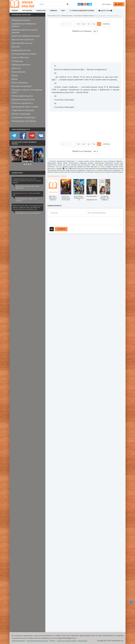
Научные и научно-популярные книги (27, 91)
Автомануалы (83, 641)
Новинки (54, 11)
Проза (15, 75)
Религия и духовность (22, 103)
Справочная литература (23, 117)
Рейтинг (53, 641)
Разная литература (21, 114)
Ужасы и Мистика (20, 57)
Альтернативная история (24, 54)
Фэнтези (16, 47)
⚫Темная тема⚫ (105, 11)
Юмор (15, 79)
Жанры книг (41, 11)
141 (89, 24)
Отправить (61, 229)
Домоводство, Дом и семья (25, 107)
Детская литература (22, 86)
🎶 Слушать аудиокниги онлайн (82, 11)
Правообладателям (18, 641)
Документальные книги (23, 99)
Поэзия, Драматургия (22, 96)
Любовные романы (21, 20)
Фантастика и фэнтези (23, 39)
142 (94, 24)
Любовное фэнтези (21, 65)
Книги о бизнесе (20, 82)
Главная (15, 11)
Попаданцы (17, 61)
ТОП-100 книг (27, 11)
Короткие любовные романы (26, 36)
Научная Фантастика (22, 43)
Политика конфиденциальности (37, 641)
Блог (63, 11)
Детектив (16, 68)
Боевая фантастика (21, 50)
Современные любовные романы (24, 25)
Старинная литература (23, 110)
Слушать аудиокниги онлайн (67, 641)
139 (78, 24)
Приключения (18, 72)
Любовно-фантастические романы (25, 31)
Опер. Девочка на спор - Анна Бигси (28, 213)
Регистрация (106, 4)
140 (84, 24)
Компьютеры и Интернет (24, 121)
